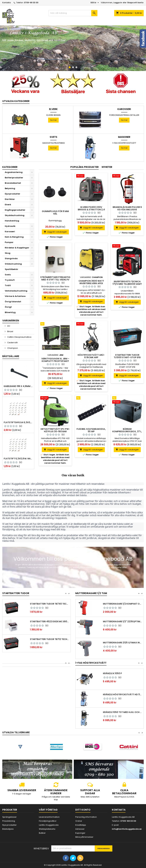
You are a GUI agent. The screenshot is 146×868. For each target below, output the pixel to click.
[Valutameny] (95, 3)
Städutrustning (13, 264)
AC (8, 326)
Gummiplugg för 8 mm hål (55, 212)
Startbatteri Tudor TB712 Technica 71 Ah (50, 639)
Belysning (10, 188)
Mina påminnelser (84, 837)
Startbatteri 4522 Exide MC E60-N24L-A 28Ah (50, 621)
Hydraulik (10, 226)
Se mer (53, 120)
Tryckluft (10, 280)
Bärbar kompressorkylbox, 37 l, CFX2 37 (127, 431)
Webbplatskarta (47, 829)
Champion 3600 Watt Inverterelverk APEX (91, 282)
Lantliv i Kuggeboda (49, 825)
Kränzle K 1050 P (112, 673)
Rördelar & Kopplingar (17, 248)
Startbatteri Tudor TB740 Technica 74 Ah (50, 604)
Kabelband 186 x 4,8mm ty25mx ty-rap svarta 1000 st (18, 386)
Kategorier (10, 167)
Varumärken (11, 321)
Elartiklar (10, 199)
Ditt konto (83, 810)
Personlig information (86, 817)
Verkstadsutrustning (16, 291)
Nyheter (107, 167)
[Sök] (73, 13)
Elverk (53, 109)
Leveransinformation (49, 817)
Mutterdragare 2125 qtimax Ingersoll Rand (123, 643)
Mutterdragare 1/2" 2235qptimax (123, 621)
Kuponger (80, 833)
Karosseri (124, 109)
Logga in (118, 3)
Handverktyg (12, 221)
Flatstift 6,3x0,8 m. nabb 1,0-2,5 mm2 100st (18, 459)
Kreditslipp (81, 825)
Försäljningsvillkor (48, 821)
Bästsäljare (11, 356)
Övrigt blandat (13, 302)
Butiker (42, 833)
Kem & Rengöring (14, 237)
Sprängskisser (9, 817)
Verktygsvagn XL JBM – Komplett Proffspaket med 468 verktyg (55, 361)
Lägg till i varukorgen (55, 232)
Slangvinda (11, 258)
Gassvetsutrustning (53, 143)
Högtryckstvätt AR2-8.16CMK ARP (91, 356)
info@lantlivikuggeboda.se (127, 829)
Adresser (80, 829)
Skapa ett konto (135, 3)
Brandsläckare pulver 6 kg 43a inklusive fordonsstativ (127, 210)
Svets (53, 137)
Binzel (10, 331)
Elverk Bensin (53, 115)
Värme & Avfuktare (15, 296)
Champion (12, 348)
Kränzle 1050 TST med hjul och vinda (123, 712)
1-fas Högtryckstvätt (124, 143)
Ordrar (79, 821)
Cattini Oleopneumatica (19, 337)
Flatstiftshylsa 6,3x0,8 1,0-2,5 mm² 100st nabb (18, 422)
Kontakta (7, 3)
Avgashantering (14, 172)
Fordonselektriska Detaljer (124, 115)
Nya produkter (9, 825)
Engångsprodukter (15, 210)
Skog (8, 253)
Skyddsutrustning (15, 215)
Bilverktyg (10, 312)
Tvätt (8, 285)
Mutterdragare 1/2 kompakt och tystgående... (123, 604)
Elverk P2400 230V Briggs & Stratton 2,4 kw (91, 210)
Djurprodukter (13, 194)
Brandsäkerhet (13, 183)
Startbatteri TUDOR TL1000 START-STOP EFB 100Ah (127, 357)
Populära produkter (84, 167)
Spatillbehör (11, 269)
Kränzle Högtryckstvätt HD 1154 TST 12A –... (123, 694)
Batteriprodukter (14, 178)
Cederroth (12, 343)
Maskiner (124, 137)
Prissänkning (9, 821)
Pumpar (9, 242)
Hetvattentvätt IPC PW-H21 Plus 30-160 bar (55, 430)
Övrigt (8, 307)
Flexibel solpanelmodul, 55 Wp (91, 430)
